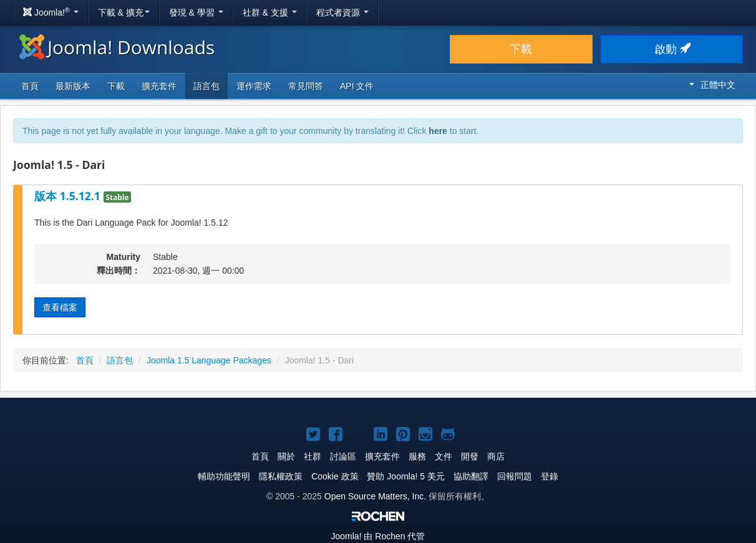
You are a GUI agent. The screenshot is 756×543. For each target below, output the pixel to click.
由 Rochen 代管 (378, 536)
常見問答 (306, 86)
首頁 (30, 86)
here (438, 131)
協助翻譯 (471, 476)
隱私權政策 (281, 476)
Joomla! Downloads (117, 47)
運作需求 (254, 86)
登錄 (550, 476)
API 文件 (357, 86)
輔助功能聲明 (224, 476)
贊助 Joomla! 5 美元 (405, 476)
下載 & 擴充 (124, 12)
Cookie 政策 (335, 476)
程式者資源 (342, 12)
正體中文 (712, 85)
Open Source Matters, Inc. (375, 496)
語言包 (206, 86)
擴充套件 (159, 86)
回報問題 (515, 476)
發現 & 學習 (196, 12)
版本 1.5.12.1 (69, 196)
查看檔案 (60, 307)
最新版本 (73, 86)
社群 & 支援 (270, 12)
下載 (521, 49)
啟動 (671, 49)
